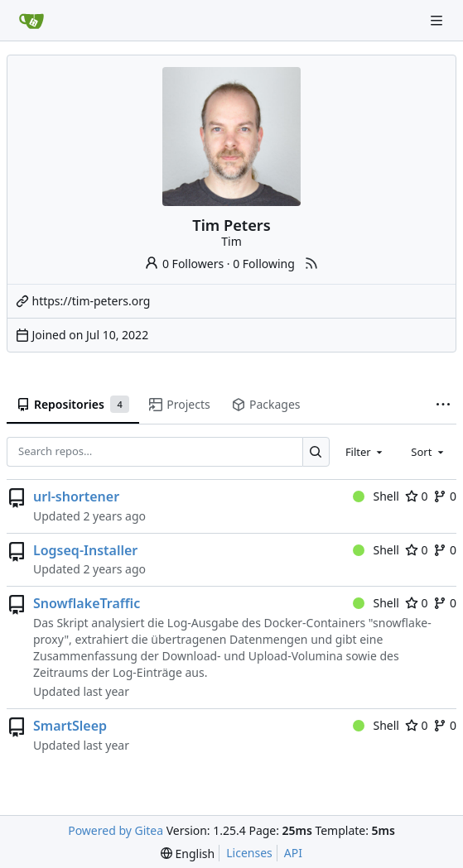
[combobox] (365, 452)
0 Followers (184, 264)
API (293, 853)
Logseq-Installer (85, 550)
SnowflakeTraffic (87, 603)
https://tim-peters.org (92, 301)
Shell (376, 496)
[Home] (31, 21)
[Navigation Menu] (438, 20)
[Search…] (316, 451)
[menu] (188, 854)
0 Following (264, 264)
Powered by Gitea (116, 830)
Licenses (249, 853)
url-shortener (76, 496)
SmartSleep (70, 726)
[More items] (443, 405)
